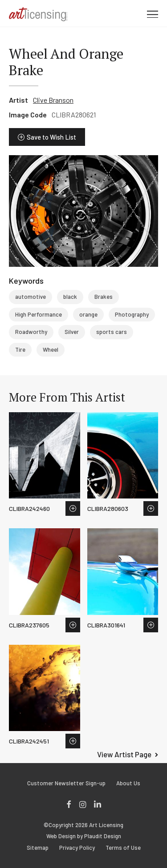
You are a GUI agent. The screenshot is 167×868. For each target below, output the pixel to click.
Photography (132, 314)
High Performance (39, 314)
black (70, 297)
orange (88, 314)
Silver (72, 332)
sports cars (112, 332)
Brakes (104, 297)
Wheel (51, 350)
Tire (20, 350)
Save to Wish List (51, 137)
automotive (31, 297)
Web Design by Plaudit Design (84, 836)
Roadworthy (31, 332)
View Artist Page (124, 754)
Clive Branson (53, 100)
